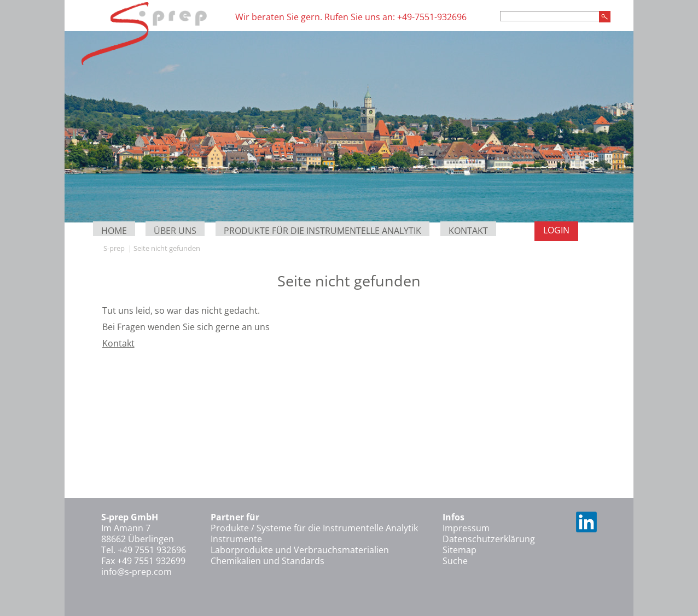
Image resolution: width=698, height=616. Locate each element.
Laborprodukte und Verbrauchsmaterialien (300, 550)
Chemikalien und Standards (267, 561)
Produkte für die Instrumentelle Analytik (322, 231)
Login (556, 230)
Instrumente (236, 539)
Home (114, 231)
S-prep (114, 248)
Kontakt (468, 231)
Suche (455, 561)
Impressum (466, 528)
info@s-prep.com (136, 572)
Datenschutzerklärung (489, 539)
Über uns (175, 231)
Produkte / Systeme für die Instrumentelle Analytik (314, 528)
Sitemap (459, 550)
